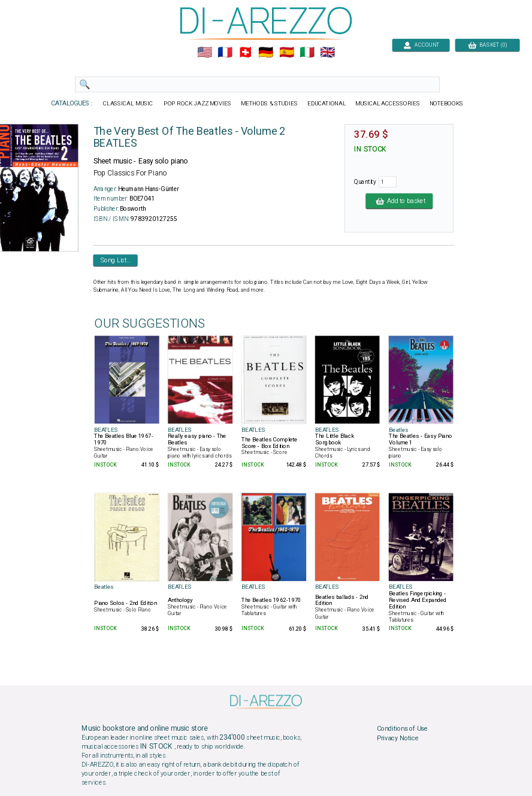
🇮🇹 (307, 53)
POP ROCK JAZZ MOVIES (197, 104)
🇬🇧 (327, 53)
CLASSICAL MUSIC (129, 104)
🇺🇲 (205, 53)
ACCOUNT (421, 45)
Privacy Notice (398, 738)
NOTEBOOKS (446, 104)
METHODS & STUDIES (269, 104)
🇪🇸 (287, 53)
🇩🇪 (266, 53)
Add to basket (399, 201)
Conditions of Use (402, 729)
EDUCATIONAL (327, 104)
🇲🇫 (225, 53)
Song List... (116, 260)
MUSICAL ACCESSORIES (388, 104)
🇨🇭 (245, 53)
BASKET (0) (487, 45)
